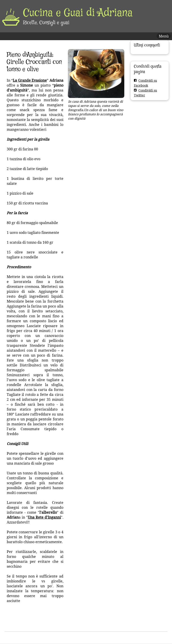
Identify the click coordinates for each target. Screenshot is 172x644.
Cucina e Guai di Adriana (78, 13)
